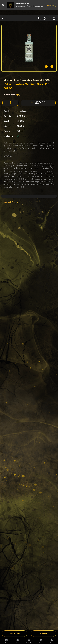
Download (51, 5)
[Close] (3, 5)
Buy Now (43, 633)
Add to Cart (15, 633)
